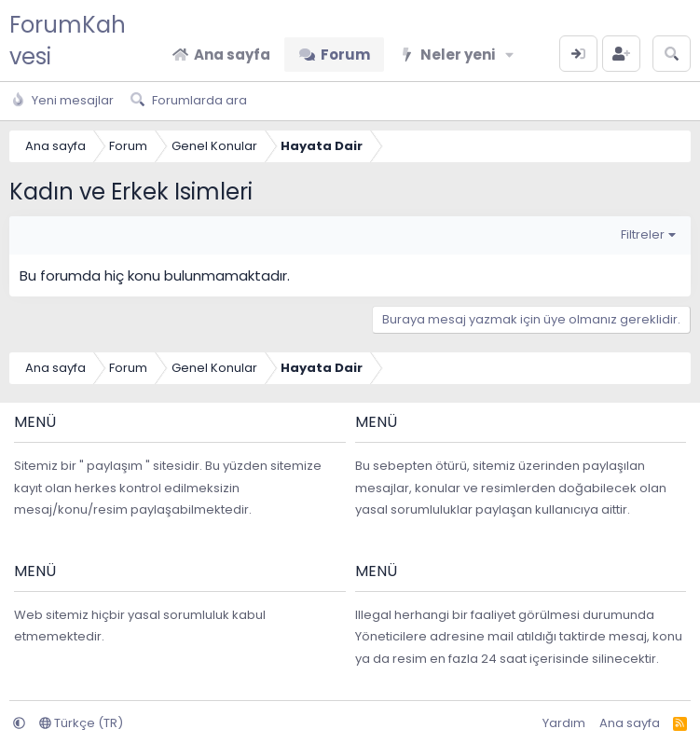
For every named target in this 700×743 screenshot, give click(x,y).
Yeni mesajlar (73, 100)
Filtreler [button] (643, 234)
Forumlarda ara (199, 100)
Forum (345, 55)
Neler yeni (458, 55)
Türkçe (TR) (81, 723)
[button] (510, 55)
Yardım (564, 723)
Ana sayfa (232, 55)
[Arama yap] (672, 54)
